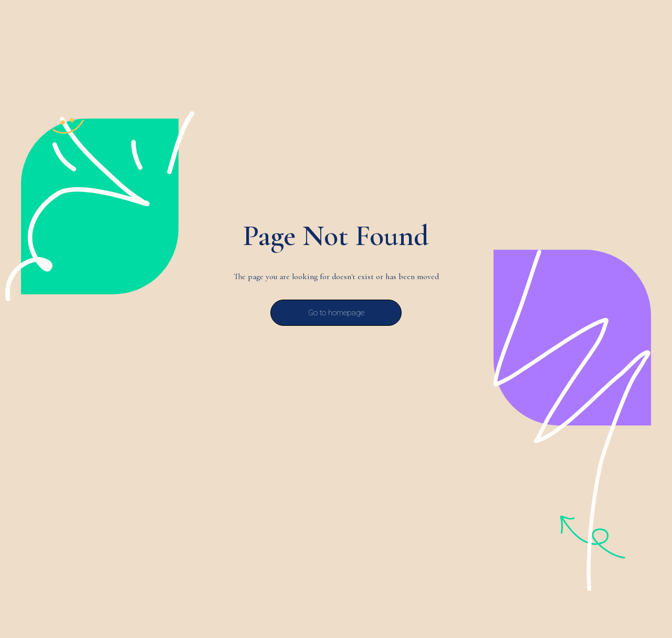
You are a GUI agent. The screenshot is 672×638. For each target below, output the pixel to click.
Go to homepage (336, 313)
